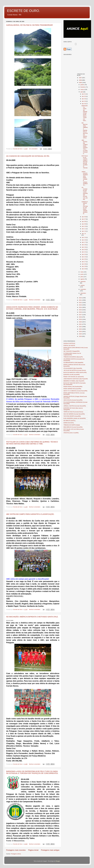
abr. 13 (84, 231)
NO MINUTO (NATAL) (70, 421)
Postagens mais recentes (16, 850)
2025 (81, 334)
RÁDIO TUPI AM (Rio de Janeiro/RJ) (74, 377)
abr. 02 (84, 96)
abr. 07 (84, 219)
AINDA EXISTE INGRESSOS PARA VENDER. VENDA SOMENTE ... (85, 178)
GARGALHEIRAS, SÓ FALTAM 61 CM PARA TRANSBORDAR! (30, 25)
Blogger (58, 861)
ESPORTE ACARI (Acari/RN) (72, 375)
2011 (81, 300)
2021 (81, 324)
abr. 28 (84, 264)
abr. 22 (84, 252)
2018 (81, 317)
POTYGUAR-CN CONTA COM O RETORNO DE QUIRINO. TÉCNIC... (85, 163)
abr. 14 (84, 234)
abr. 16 (84, 240)
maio (82, 272)
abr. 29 (84, 266)
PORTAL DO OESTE (69, 346)
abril (82, 92)
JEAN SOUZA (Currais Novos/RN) (73, 400)
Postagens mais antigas (50, 850)
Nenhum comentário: (35, 300)
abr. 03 (84, 99)
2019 (81, 319)
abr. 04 (84, 101)
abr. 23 (84, 254)
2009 (81, 83)
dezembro (83, 293)
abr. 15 (84, 237)
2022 (81, 327)
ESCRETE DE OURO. (23, 11)
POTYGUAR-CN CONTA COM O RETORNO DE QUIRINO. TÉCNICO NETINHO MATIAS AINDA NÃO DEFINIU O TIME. (32, 443)
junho (82, 274)
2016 (81, 312)
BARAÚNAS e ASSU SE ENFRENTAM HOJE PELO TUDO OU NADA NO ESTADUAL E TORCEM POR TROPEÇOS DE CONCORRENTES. (32, 772)
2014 (81, 307)
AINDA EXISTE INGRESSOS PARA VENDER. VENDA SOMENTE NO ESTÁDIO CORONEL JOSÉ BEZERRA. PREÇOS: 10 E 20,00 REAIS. (32, 308)
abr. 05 (84, 104)
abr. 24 (84, 257)
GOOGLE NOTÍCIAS (69, 343)
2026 (81, 336)
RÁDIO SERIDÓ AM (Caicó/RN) (72, 389)
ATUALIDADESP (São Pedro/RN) (73, 368)
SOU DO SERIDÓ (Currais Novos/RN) (74, 414)
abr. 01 (84, 94)
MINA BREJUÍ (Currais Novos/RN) (73, 427)
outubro (83, 285)
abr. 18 (84, 245)
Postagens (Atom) (16, 854)
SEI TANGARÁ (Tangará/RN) (72, 351)
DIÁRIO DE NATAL (69, 423)
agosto (83, 279)
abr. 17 (84, 242)
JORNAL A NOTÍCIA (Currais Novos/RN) (75, 406)
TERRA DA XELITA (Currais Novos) (73, 412)
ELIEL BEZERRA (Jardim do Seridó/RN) (75, 418)
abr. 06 (84, 217)
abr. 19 (84, 247)
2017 (81, 315)
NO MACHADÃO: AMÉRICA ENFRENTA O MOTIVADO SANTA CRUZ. (32, 617)
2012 (81, 303)
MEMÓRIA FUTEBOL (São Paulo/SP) (74, 381)
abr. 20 (84, 250)
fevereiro (83, 87)
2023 (81, 329)
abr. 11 (84, 229)
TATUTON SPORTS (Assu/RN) (72, 416)
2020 (81, 322)
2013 (81, 305)
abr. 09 (84, 224)
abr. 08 (84, 221)
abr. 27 (84, 262)
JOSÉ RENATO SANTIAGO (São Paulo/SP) (76, 379)
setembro (83, 282)
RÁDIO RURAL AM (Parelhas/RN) (73, 387)
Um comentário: (34, 149)
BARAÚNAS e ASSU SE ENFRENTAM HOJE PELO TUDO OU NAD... (85, 113)
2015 (81, 310)
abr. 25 (84, 259)
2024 (81, 331)
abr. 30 (84, 269)
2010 (81, 298)
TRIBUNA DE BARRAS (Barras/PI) (73, 357)
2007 (81, 78)
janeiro (83, 85)
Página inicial (33, 850)
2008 (81, 80)
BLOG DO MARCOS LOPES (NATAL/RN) (75, 372)
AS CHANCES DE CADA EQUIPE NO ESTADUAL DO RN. (28, 156)
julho (82, 277)
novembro (83, 289)
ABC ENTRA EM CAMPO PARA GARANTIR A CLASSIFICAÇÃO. (30, 514)
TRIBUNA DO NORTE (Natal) (72, 425)
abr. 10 (84, 226)
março (82, 90)
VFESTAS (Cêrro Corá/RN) (71, 433)
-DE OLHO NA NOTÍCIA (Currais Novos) (75, 370)
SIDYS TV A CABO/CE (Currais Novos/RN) (75, 391)
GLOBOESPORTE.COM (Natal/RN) (73, 363)
